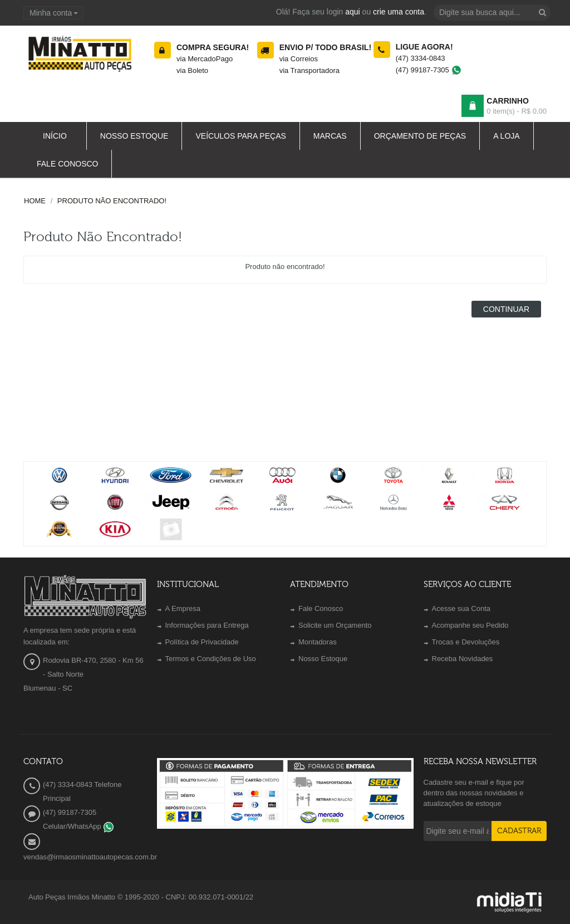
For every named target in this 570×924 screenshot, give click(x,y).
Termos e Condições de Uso (211, 659)
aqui (352, 12)
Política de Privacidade (202, 642)
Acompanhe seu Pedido (470, 625)
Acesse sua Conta (461, 608)
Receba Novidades (463, 659)
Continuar (506, 309)
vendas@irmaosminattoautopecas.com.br (90, 857)
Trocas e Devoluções (466, 642)
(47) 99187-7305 (429, 70)
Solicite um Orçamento (335, 625)
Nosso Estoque (323, 659)
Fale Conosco (321, 608)
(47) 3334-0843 (421, 58)
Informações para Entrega (207, 625)
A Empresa (183, 608)
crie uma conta (399, 12)
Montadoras (318, 642)
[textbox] (492, 13)
